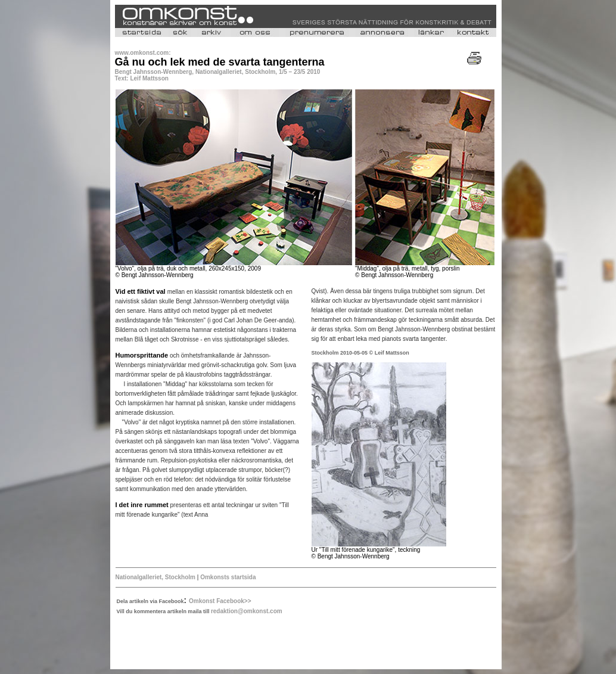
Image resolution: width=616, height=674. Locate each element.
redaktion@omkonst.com (247, 611)
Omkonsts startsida (227, 577)
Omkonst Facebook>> (220, 601)
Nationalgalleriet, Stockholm (155, 577)
